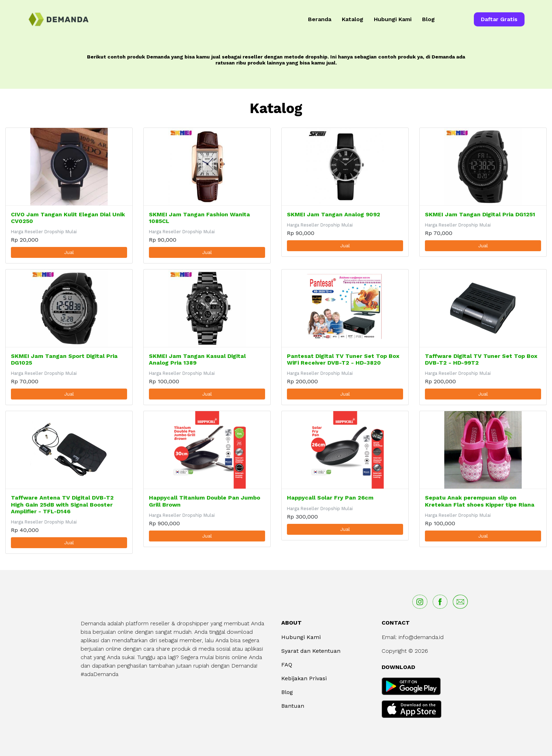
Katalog (353, 19)
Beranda (320, 19)
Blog (428, 19)
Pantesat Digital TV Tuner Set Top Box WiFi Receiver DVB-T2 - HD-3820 (343, 359)
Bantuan (293, 706)
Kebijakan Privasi (304, 678)
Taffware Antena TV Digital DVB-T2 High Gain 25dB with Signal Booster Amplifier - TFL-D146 (62, 504)
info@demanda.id (421, 637)
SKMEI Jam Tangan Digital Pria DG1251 (480, 214)
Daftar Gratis (499, 19)
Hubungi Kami (393, 19)
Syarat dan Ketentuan (311, 651)
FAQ (287, 665)
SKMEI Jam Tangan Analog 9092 (334, 214)
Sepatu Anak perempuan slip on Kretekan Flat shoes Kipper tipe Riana (480, 501)
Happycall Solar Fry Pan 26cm (330, 498)
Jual (69, 252)
